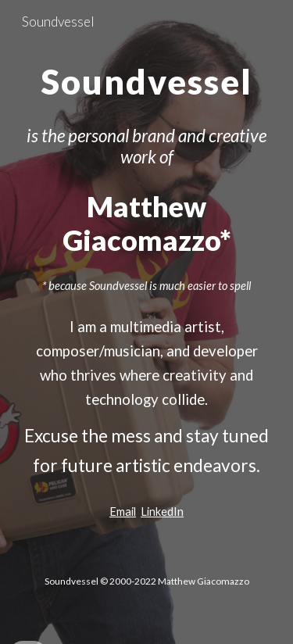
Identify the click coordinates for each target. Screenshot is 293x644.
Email (123, 512)
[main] (147, 78)
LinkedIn (162, 512)
